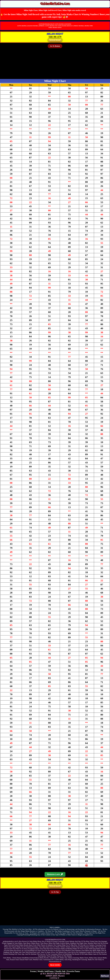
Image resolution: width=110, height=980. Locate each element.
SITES (60, 27)
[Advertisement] (55, 64)
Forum (33, 971)
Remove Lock (55, 874)
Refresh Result (55, 40)
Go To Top (55, 892)
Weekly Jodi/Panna (46, 971)
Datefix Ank (60, 971)
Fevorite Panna (74, 971)
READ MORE (55, 965)
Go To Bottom (55, 46)
